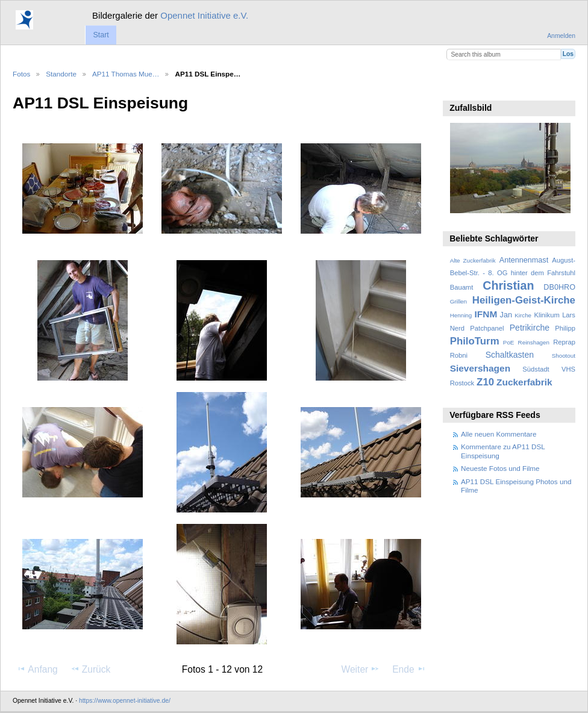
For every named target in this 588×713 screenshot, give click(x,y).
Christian (508, 285)
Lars (569, 315)
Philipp (565, 328)
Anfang (37, 669)
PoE (509, 342)
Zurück (91, 669)
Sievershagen (480, 368)
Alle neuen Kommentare (499, 434)
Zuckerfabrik (524, 382)
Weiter (361, 669)
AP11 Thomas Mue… (126, 74)
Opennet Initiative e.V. (204, 15)
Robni (459, 355)
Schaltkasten (510, 355)
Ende (409, 669)
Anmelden (561, 36)
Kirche (523, 315)
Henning (461, 315)
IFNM (486, 314)
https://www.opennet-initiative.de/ (125, 701)
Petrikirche (530, 328)
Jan (506, 315)
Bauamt (462, 287)
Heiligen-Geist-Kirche (524, 300)
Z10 (485, 382)
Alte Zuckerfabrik (473, 260)
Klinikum (546, 315)
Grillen (458, 301)
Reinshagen (534, 342)
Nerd (457, 328)
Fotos (21, 74)
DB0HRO (559, 287)
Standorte (61, 74)
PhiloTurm (475, 341)
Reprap (564, 342)
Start (101, 35)
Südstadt (536, 369)
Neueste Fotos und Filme (500, 468)
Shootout (564, 356)
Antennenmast (524, 260)
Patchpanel (487, 328)
